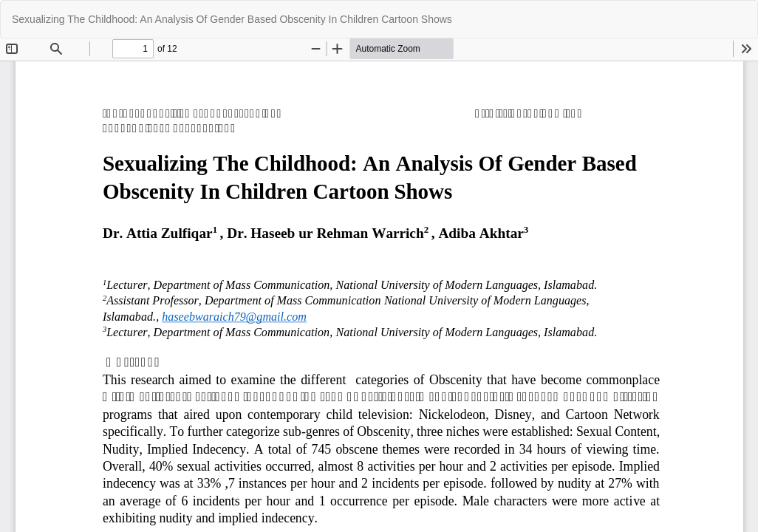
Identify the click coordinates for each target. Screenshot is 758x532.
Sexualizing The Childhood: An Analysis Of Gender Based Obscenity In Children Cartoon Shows (232, 19)
